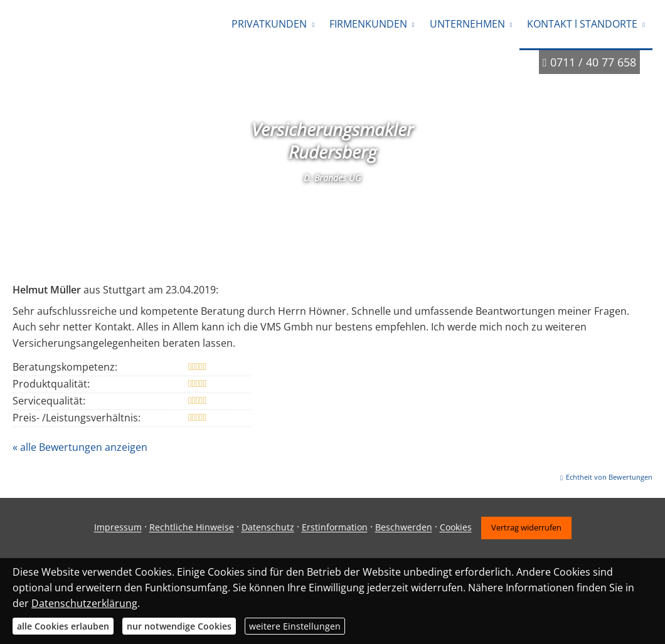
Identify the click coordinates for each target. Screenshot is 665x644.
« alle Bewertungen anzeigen (80, 447)
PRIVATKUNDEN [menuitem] (269, 24)
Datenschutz (268, 528)
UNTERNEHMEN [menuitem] (467, 24)
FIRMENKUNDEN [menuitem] (368, 24)
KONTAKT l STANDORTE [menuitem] (582, 24)
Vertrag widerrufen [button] (526, 527)
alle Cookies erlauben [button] (63, 626)
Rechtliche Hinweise (192, 528)
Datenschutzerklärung (84, 603)
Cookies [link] (456, 528)
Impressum (118, 528)
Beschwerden (404, 528)
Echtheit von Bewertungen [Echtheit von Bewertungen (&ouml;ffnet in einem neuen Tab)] (609, 477)
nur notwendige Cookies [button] (179, 626)
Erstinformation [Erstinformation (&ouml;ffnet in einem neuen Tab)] (335, 528)
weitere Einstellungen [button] (295, 626)
